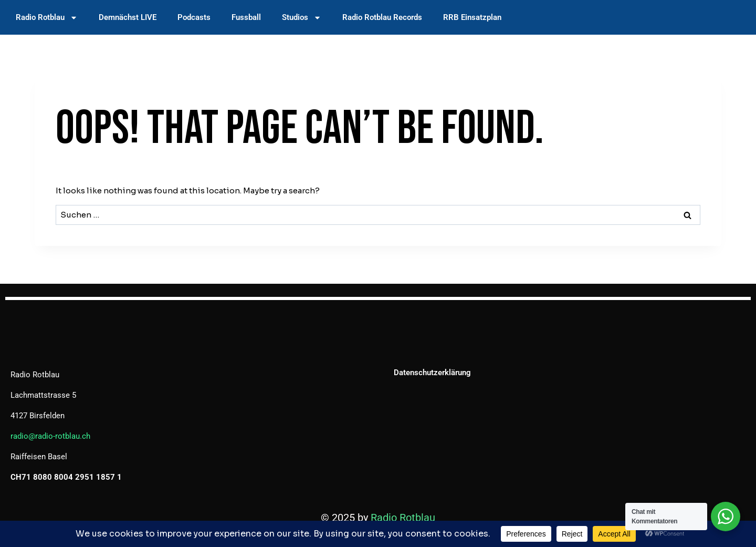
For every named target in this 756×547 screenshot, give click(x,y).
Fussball (246, 17)
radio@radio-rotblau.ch (50, 436)
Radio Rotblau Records (382, 17)
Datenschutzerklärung (432, 373)
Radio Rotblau (47, 18)
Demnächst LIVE (128, 17)
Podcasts (194, 17)
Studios (302, 18)
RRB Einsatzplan (472, 17)
